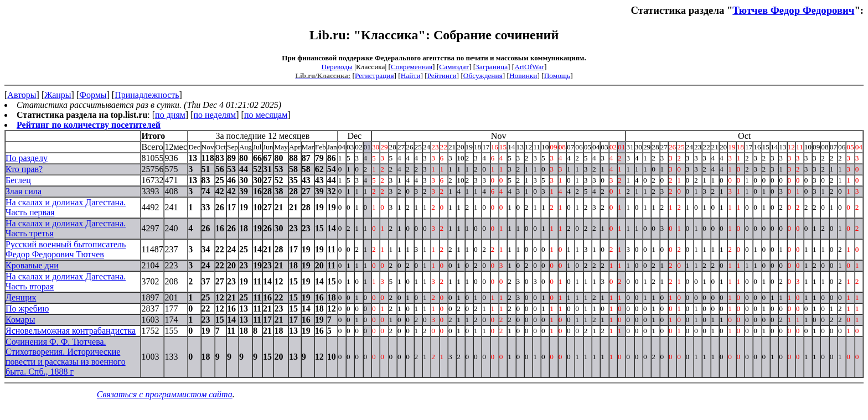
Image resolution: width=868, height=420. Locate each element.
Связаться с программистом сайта (165, 394)
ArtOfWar (529, 67)
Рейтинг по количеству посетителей (89, 125)
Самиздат (454, 67)
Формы (93, 95)
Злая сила (24, 191)
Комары (20, 320)
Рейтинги (442, 76)
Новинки (523, 76)
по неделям (215, 115)
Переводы (337, 67)
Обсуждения (483, 76)
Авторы (22, 95)
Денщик (21, 297)
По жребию (27, 308)
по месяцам (266, 115)
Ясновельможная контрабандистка (71, 331)
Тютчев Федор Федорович (793, 10)
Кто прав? (24, 169)
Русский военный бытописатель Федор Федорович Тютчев (66, 249)
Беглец (18, 180)
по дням (170, 115)
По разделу (27, 158)
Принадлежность (147, 95)
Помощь (557, 76)
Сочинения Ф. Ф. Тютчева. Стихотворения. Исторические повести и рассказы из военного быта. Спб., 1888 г (66, 357)
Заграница (492, 67)
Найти (411, 76)
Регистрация (374, 76)
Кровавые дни (32, 265)
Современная (412, 67)
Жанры (58, 95)
